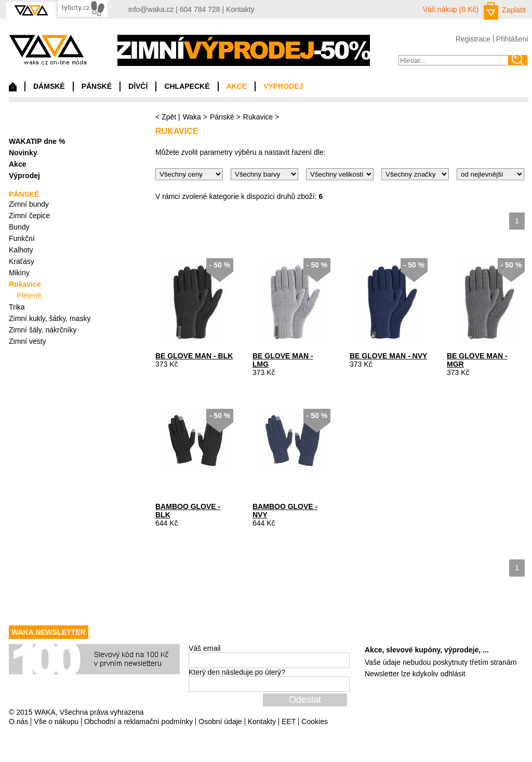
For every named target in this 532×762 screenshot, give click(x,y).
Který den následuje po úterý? (237, 672)
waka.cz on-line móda (48, 50)
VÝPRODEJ (283, 86)
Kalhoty (21, 250)
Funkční (22, 238)
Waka (192, 117)
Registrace (473, 39)
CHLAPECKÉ (187, 86)
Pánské (222, 117)
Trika (17, 307)
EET (289, 721)
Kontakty (240, 9)
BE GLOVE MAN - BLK (194, 356)
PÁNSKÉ (97, 86)
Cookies (315, 721)
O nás (18, 721)
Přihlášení (512, 39)
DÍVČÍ (138, 86)
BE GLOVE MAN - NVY (388, 356)
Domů (13, 89)
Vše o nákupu (56, 721)
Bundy (19, 227)
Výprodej (24, 176)
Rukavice (258, 117)
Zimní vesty (28, 341)
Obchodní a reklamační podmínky (138, 721)
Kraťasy (22, 261)
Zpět (169, 117)
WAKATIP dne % (37, 141)
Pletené (29, 296)
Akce (17, 164)
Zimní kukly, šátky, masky (50, 318)
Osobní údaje (220, 721)
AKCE (237, 86)
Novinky (23, 153)
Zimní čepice (29, 216)
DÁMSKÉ (49, 86)
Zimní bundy (29, 204)
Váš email (204, 648)
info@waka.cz (151, 9)
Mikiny (19, 273)
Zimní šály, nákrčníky (43, 330)
